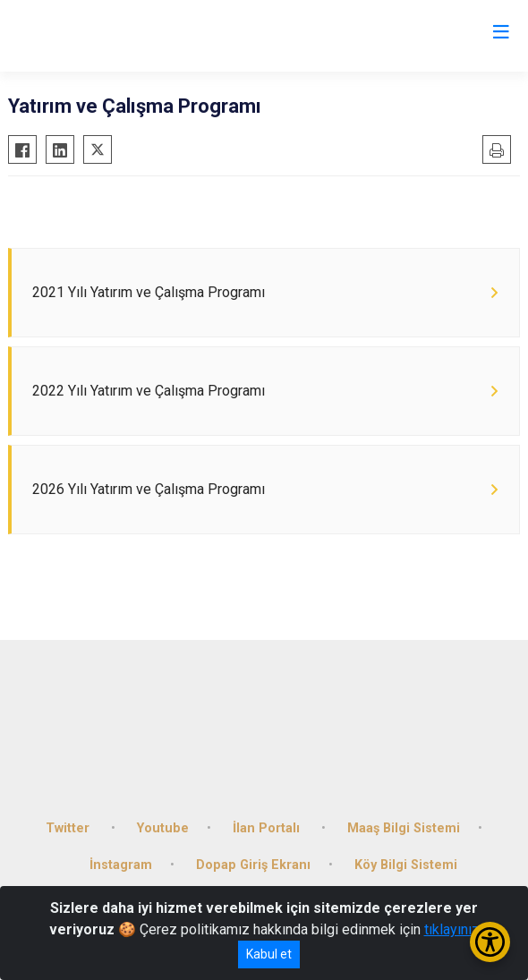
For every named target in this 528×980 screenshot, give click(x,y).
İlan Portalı (268, 828)
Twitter (69, 828)
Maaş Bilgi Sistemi (404, 828)
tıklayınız (452, 929)
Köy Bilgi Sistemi (406, 865)
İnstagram (121, 865)
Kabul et (269, 954)
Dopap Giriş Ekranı (253, 865)
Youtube (163, 828)
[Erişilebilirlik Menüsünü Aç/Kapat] (490, 942)
